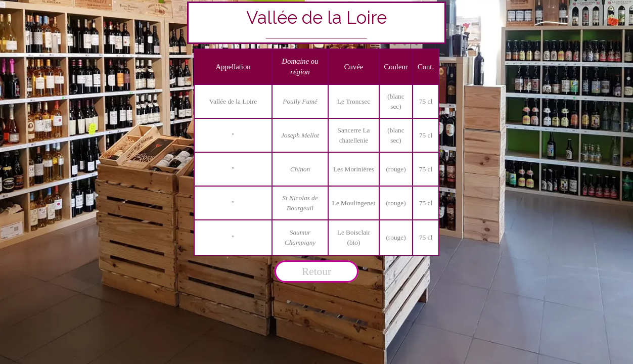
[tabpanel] (317, 23)
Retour (316, 271)
